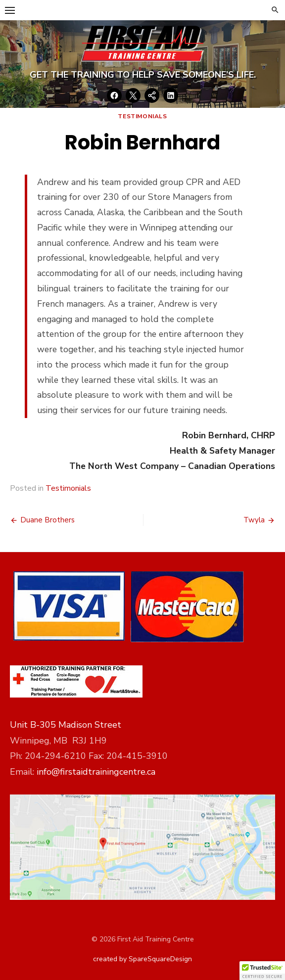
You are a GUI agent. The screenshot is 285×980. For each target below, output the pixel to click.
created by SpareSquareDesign (142, 959)
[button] (262, 971)
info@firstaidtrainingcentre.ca (96, 772)
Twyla (254, 520)
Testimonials (142, 116)
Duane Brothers (47, 520)
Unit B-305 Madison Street (66, 725)
